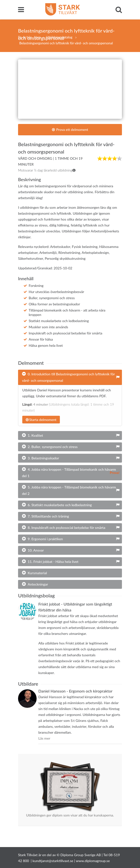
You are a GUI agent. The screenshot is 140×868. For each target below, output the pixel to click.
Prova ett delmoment (70, 130)
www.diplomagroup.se (93, 861)
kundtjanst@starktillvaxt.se (53, 861)
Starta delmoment (41, 420)
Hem (37, 37)
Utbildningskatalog (60, 37)
